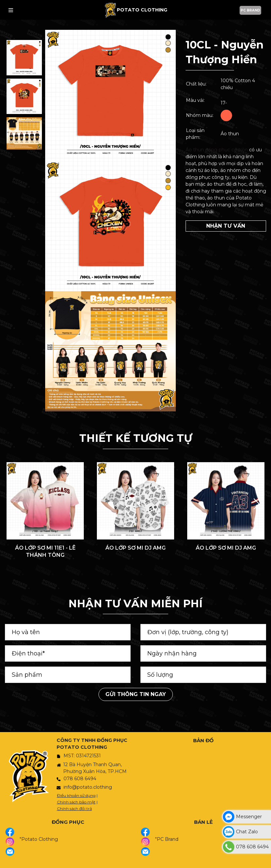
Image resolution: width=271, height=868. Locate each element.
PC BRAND (250, 10)
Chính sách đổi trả (74, 809)
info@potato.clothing (88, 787)
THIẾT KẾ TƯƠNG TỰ (136, 438)
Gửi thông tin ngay (136, 694)
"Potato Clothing (39, 839)
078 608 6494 (80, 779)
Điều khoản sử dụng (76, 795)
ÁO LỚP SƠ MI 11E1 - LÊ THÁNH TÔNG (45, 551)
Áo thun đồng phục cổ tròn (217, 150)
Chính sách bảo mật (76, 802)
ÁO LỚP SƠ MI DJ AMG (135, 548)
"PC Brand (167, 839)
